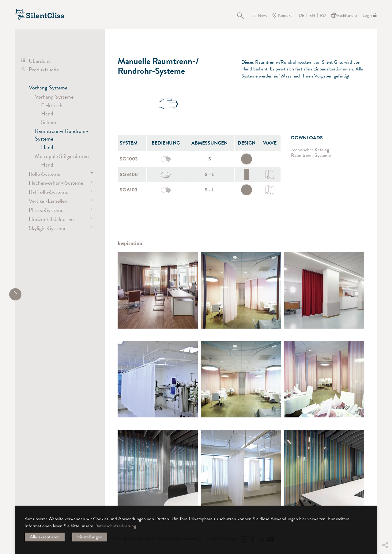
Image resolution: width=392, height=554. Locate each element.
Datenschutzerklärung (115, 526)
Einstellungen (90, 537)
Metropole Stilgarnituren (62, 156)
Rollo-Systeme (45, 174)
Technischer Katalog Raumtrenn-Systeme (311, 153)
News (262, 15)
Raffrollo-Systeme (49, 192)
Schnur (49, 122)
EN (312, 16)
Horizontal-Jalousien (51, 219)
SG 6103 (128, 190)
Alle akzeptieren (45, 537)
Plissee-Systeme (46, 210)
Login (367, 15)
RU (323, 16)
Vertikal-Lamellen (48, 201)
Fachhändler (347, 15)
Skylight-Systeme (48, 228)
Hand (47, 113)
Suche (244, 15)
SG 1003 (129, 159)
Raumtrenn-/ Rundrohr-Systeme (62, 135)
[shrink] (15, 294)
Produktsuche (44, 69)
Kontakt (285, 15)
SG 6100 (129, 175)
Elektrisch (52, 105)
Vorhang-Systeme (48, 87)
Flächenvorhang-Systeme (56, 183)
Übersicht (39, 61)
